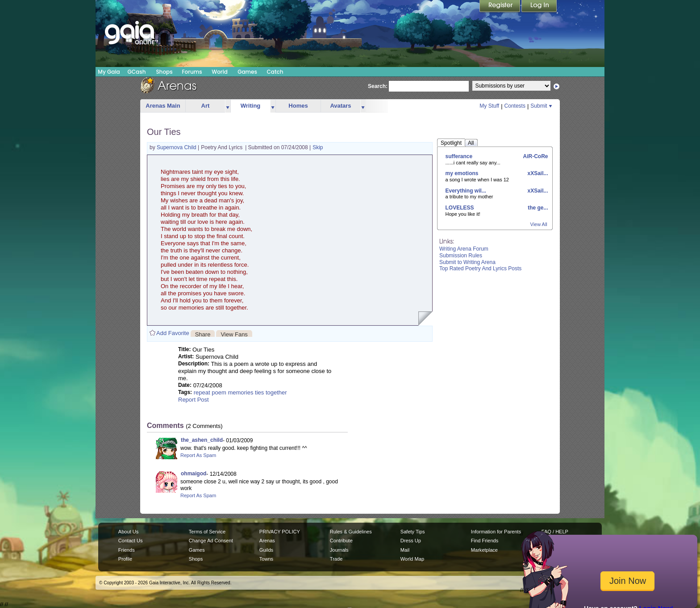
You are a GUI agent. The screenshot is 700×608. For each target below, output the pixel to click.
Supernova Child (177, 147)
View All (539, 224)
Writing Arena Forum (464, 249)
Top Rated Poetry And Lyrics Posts (480, 268)
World (220, 72)
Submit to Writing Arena (467, 262)
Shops (164, 72)
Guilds (266, 550)
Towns (266, 559)
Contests (515, 106)
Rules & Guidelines (351, 532)
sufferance (459, 156)
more (228, 106)
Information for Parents (496, 532)
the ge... (537, 208)
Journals (339, 550)
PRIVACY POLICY (280, 532)
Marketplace (484, 550)
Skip (318, 147)
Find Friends (485, 541)
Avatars (340, 106)
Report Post (194, 400)
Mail (405, 550)
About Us (128, 532)
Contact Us (131, 541)
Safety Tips (413, 532)
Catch (275, 72)
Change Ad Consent (211, 541)
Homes (298, 106)
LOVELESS (460, 208)
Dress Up (411, 541)
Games (247, 72)
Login (539, 7)
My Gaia (109, 72)
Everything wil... (466, 191)
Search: (378, 86)
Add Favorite (173, 333)
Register (500, 7)
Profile (125, 559)
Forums (192, 72)
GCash (137, 72)
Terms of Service (207, 532)
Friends (127, 550)
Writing (251, 106)
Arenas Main (163, 106)
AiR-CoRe (535, 156)
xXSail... (537, 173)
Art (206, 106)
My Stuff (489, 106)
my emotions (462, 173)
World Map (412, 559)
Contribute (341, 541)
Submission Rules (461, 256)
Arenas (267, 541)
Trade (336, 559)
